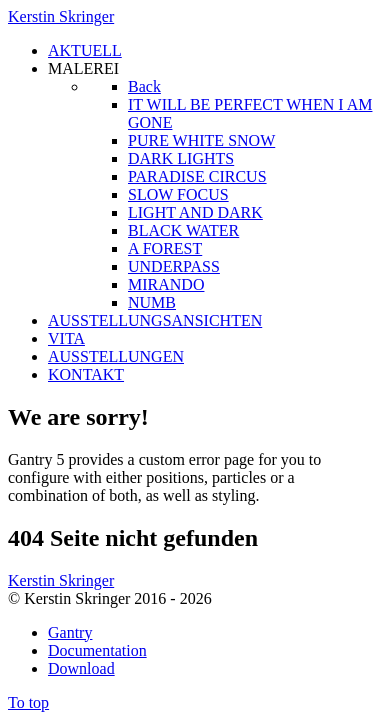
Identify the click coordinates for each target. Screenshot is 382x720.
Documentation (97, 650)
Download (81, 668)
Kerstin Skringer (61, 16)
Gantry (70, 632)
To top (28, 702)
